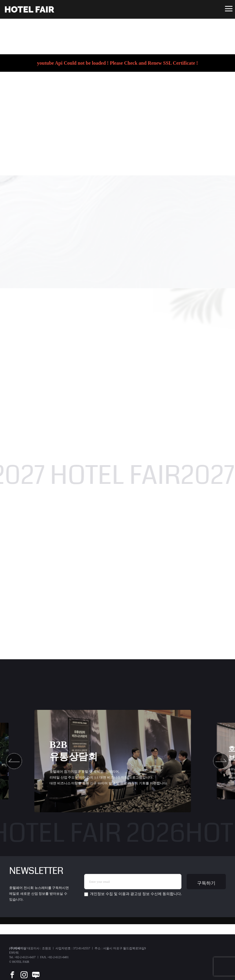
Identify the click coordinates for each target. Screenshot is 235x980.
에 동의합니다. (133, 894)
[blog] (36, 970)
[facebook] (12, 970)
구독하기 (206, 883)
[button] (14, 761)
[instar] (24, 970)
